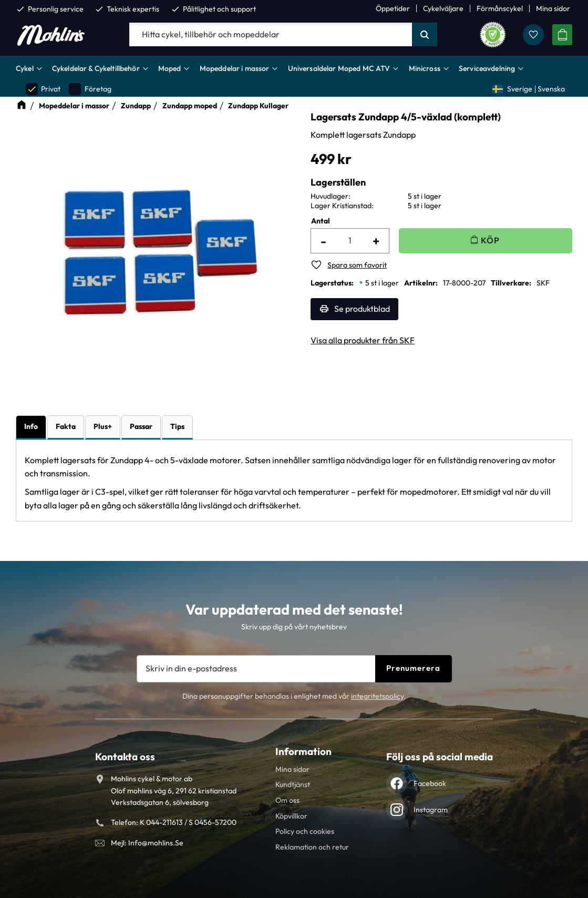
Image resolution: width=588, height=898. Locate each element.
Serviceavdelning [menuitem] (487, 68)
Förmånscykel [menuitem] (500, 8)
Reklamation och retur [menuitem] (312, 847)
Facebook (430, 783)
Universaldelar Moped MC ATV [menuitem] (339, 68)
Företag (90, 89)
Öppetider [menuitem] (393, 8)
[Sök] (425, 35)
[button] (533, 35)
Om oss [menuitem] (287, 800)
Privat (43, 89)
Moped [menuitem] (170, 68)
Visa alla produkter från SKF (363, 340)
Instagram (431, 810)
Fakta (66, 426)
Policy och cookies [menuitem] (305, 831)
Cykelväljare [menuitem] (443, 8)
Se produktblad (362, 309)
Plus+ (103, 426)
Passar (141, 426)
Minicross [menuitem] (425, 68)
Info (31, 426)
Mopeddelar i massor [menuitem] (235, 68)
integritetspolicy (377, 696)
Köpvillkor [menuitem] (291, 816)
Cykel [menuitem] (25, 68)
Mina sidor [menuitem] (553, 8)
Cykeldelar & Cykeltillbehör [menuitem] (96, 68)
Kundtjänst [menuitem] (293, 784)
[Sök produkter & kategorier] (271, 35)
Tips (177, 426)
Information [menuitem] (303, 751)
